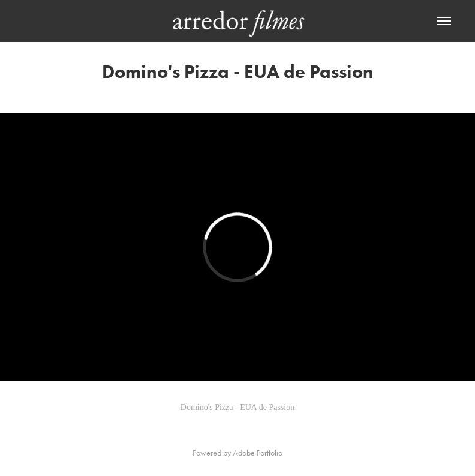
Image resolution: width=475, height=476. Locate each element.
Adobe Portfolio (258, 453)
